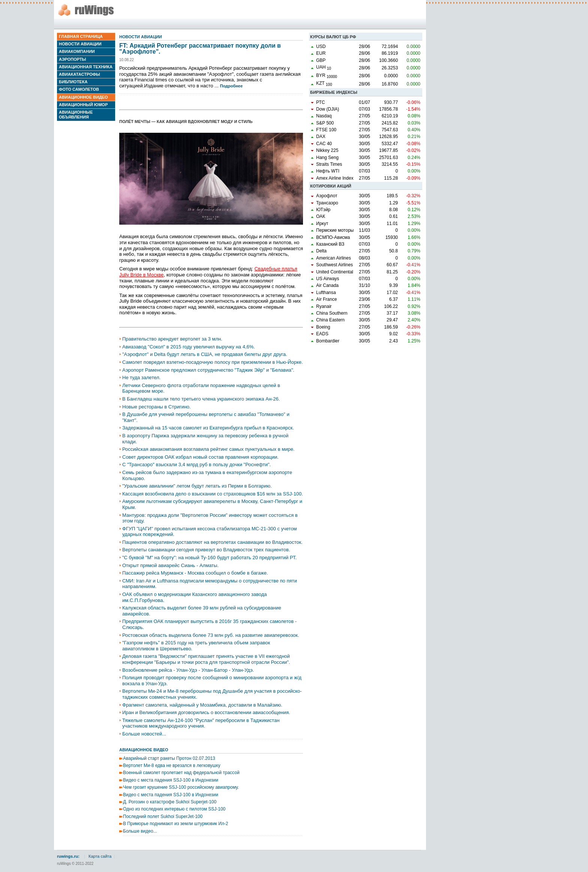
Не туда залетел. (141, 377)
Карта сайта (100, 856)
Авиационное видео (83, 97)
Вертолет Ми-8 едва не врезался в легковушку (172, 765)
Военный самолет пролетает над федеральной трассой (181, 773)
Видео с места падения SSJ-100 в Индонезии (171, 780)
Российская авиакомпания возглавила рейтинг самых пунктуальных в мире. (208, 449)
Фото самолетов (79, 89)
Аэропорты (72, 59)
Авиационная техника (86, 67)
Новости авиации (80, 44)
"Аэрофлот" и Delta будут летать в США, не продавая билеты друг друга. (205, 354)
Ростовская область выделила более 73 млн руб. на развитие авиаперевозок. (211, 635)
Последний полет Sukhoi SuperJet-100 (163, 816)
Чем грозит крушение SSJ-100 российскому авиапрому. (181, 787)
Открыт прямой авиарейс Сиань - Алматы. (170, 565)
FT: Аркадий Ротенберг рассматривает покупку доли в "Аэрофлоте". (200, 49)
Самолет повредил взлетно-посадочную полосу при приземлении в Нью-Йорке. (213, 362)
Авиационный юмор (83, 105)
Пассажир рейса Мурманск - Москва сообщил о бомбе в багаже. (195, 573)
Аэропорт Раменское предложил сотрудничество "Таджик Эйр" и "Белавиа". (208, 370)
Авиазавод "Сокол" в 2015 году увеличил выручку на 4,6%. (189, 347)
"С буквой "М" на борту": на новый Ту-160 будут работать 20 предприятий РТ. (209, 558)
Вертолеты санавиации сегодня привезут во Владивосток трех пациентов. (206, 550)
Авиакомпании (77, 51)
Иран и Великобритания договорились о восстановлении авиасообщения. (206, 712)
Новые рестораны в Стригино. (157, 407)
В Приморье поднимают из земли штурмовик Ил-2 (175, 824)
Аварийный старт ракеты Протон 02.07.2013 (169, 758)
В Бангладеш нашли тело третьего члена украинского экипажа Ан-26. (201, 399)
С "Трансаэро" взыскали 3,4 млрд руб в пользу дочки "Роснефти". (196, 465)
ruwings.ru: (68, 856)
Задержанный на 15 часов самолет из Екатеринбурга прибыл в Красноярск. (208, 428)
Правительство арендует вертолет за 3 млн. (172, 339)
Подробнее (232, 86)
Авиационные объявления (76, 115)
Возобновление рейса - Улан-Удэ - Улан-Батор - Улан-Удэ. (188, 670)
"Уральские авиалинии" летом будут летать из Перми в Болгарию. (197, 486)
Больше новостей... (144, 734)
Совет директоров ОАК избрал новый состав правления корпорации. (200, 457)
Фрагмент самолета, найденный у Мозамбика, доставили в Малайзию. (202, 705)
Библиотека (73, 82)
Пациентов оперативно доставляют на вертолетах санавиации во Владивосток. (212, 542)
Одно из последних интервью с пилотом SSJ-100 (174, 809)
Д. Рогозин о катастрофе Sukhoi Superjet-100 (170, 802)
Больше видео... (140, 831)
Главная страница (81, 36)
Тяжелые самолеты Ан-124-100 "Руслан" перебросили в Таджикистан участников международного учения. (201, 723)
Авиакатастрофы (79, 74)
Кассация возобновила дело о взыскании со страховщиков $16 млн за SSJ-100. (213, 494)
